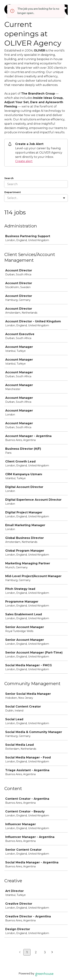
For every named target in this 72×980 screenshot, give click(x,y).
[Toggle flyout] (64, 198)
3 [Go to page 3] (45, 952)
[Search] (36, 184)
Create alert (24, 161)
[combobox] (8, 198)
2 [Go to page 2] (36, 952)
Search (9, 178)
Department (13, 192)
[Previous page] (20, 952)
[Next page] (52, 952)
